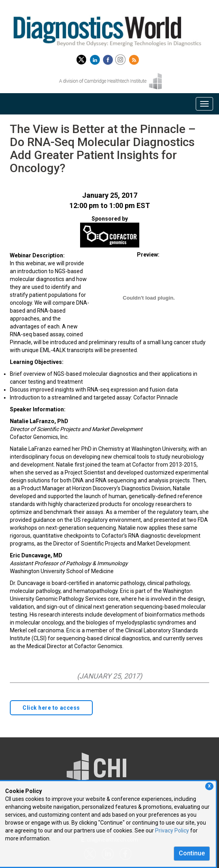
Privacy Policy (172, 831)
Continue (192, 853)
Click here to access (51, 708)
